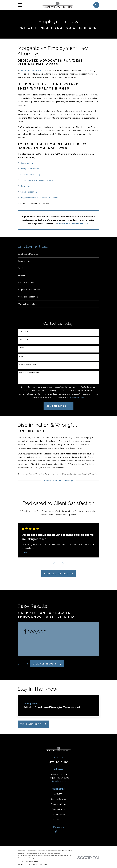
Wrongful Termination (30, 169)
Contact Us (58, 822)
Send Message (59, 408)
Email (21, 358)
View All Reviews (58, 577)
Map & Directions (58, 784)
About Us (58, 797)
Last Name (23, 342)
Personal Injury (58, 812)
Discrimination (27, 163)
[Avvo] (61, 835)
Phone (21, 350)
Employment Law (58, 807)
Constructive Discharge (31, 174)
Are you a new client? (28, 367)
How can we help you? (29, 375)
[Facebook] (56, 835)
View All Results (47, 667)
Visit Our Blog (33, 727)
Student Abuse (58, 817)
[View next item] (62, 567)
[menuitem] (59, 254)
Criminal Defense (58, 802)
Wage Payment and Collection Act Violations (40, 198)
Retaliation (25, 186)
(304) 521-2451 (58, 764)
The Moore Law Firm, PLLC (32, 70)
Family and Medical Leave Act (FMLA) (37, 180)
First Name (23, 334)
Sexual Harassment (29, 192)
